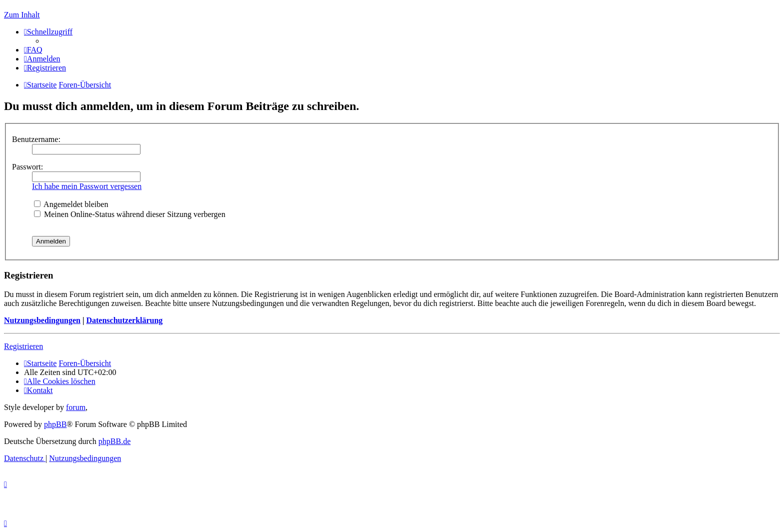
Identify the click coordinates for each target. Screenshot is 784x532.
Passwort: (27, 167)
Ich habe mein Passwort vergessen (87, 186)
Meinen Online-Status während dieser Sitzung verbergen (130, 214)
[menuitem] (33, 50)
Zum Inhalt (22, 15)
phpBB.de (114, 441)
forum (76, 407)
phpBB (55, 424)
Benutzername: (36, 139)
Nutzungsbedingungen (42, 320)
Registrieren (23, 346)
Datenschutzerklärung (124, 320)
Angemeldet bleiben (71, 204)
